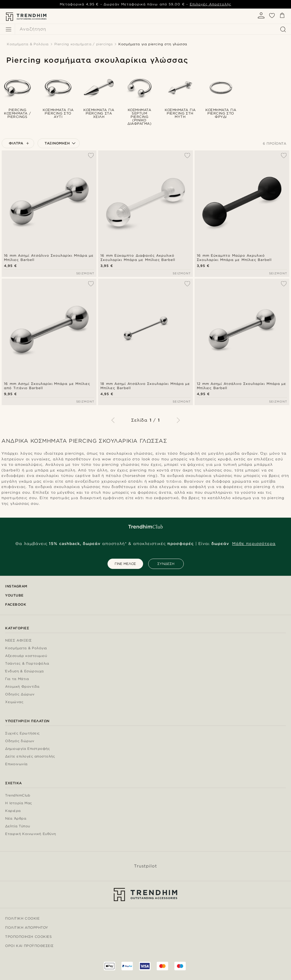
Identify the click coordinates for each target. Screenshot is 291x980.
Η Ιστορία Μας (19, 803)
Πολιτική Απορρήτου (27, 927)
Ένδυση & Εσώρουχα (24, 671)
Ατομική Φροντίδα (22, 687)
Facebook (16, 604)
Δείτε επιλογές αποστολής (30, 757)
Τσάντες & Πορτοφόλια (27, 664)
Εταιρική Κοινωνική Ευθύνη (31, 834)
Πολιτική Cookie (22, 918)
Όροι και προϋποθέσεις (29, 946)
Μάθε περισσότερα (254, 544)
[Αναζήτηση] (152, 29)
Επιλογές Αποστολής (211, 4)
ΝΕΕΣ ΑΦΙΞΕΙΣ (18, 641)
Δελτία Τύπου (18, 826)
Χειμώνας (14, 702)
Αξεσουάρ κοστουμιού (26, 656)
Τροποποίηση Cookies (28, 937)
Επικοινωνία (16, 764)
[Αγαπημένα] (272, 17)
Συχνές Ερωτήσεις (22, 733)
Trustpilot (145, 866)
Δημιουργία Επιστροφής (27, 749)
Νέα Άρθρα (16, 819)
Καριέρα (13, 811)
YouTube (14, 595)
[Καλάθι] (282, 16)
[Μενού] (9, 29)
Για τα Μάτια (17, 679)
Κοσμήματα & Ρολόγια (26, 648)
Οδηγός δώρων (20, 741)
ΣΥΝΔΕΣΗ (166, 564)
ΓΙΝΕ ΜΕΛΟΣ (125, 564)
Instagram (16, 586)
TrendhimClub (18, 796)
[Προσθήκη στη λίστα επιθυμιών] (91, 156)
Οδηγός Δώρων (20, 694)
